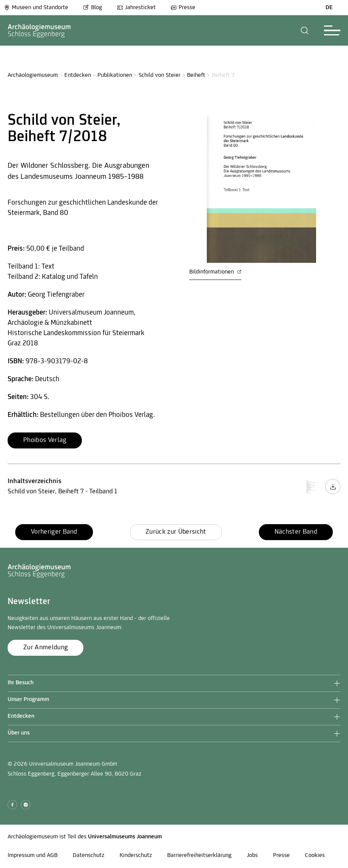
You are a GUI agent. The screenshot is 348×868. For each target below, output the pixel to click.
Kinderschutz (136, 855)
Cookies (315, 855)
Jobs (252, 855)
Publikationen (115, 75)
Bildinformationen (215, 272)
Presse (183, 8)
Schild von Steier (160, 75)
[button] (305, 30)
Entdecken (78, 75)
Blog (93, 8)
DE (329, 8)
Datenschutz (89, 855)
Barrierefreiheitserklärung (199, 855)
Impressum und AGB (33, 855)
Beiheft (196, 75)
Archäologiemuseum (33, 75)
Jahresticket (136, 8)
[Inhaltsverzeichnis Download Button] (333, 493)
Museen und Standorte (36, 8)
